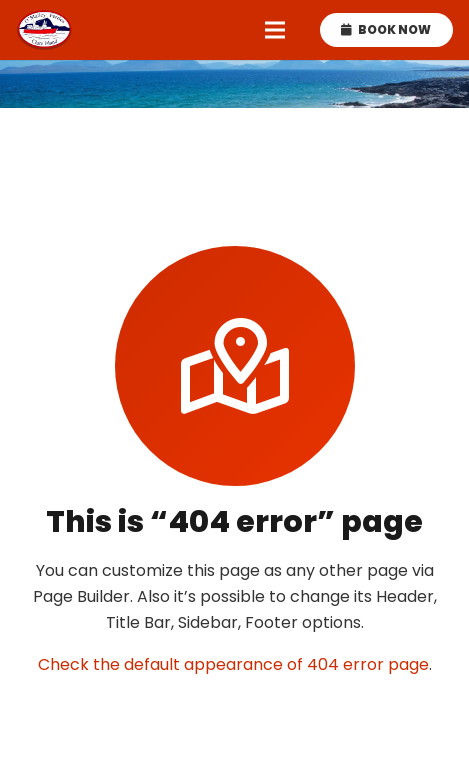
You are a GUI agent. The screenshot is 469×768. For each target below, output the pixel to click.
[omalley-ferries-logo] (44, 30)
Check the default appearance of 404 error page (233, 664)
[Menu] (275, 30)
